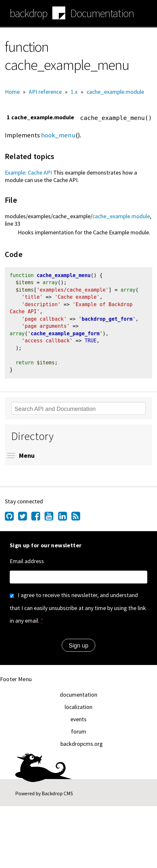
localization (78, 710)
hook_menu (58, 135)
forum (79, 735)
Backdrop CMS (57, 797)
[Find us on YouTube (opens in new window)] (51, 521)
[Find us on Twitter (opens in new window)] (25, 521)
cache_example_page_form (65, 336)
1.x (74, 92)
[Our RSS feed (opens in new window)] (78, 521)
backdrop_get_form (107, 321)
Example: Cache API (28, 172)
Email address (27, 565)
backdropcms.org (82, 747)
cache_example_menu (63, 276)
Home (12, 92)
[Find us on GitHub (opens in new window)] (11, 521)
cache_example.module (115, 92)
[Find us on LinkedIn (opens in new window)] (65, 521)
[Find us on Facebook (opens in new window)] (38, 521)
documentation (78, 698)
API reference (45, 92)
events (78, 723)
